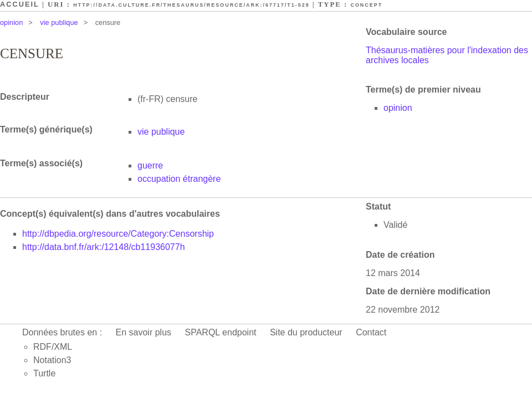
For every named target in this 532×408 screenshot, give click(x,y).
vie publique (59, 22)
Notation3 (52, 360)
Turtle (44, 373)
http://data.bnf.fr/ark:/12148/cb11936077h (104, 247)
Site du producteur (306, 332)
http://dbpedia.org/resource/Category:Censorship (118, 234)
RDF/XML (53, 347)
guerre (150, 165)
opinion (11, 22)
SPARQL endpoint (221, 332)
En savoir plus (144, 332)
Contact (371, 332)
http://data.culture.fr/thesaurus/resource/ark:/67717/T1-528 (191, 5)
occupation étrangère (179, 179)
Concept (366, 5)
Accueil (20, 4)
